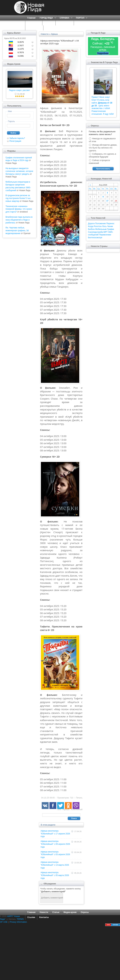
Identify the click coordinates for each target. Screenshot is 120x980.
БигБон (91, 229)
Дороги (91, 224)
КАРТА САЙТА (34, 28)
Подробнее (103, 53)
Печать (79, 798)
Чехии (110, 226)
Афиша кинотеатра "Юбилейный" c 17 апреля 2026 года (55, 834)
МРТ (106, 232)
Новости (44, 912)
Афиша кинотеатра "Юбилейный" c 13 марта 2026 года (55, 865)
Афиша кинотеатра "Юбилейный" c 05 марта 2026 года (55, 875)
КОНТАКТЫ (51, 28)
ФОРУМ (80, 23)
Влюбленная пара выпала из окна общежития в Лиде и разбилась (19, 220)
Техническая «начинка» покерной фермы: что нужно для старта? (19, 209)
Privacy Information (18, 922)
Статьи (56, 912)
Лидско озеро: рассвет (20, 90)
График (111, 229)
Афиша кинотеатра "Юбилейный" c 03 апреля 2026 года (55, 855)
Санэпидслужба (95, 232)
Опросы (85, 912)
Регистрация (15, 141)
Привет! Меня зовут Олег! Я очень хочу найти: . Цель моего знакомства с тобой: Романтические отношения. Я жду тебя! (103, 106)
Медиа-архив (70, 912)
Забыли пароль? (17, 138)
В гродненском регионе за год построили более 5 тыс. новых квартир (18, 198)
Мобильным (101, 229)
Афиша (66, 809)
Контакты (44, 917)
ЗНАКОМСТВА (65, 23)
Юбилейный (77, 809)
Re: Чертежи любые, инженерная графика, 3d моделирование (17, 231)
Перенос (110, 224)
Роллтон (98, 226)
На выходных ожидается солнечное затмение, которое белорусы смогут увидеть (19, 171)
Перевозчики (105, 235)
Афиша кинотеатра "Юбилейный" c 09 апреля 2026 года (55, 844)
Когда (91, 226)
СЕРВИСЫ (33, 23)
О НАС (48, 23)
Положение (100, 224)
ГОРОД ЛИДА (47, 18)
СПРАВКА (65, 18)
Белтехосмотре (95, 238)
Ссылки (31, 917)
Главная (31, 18)
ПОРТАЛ (81, 18)
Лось (104, 226)
